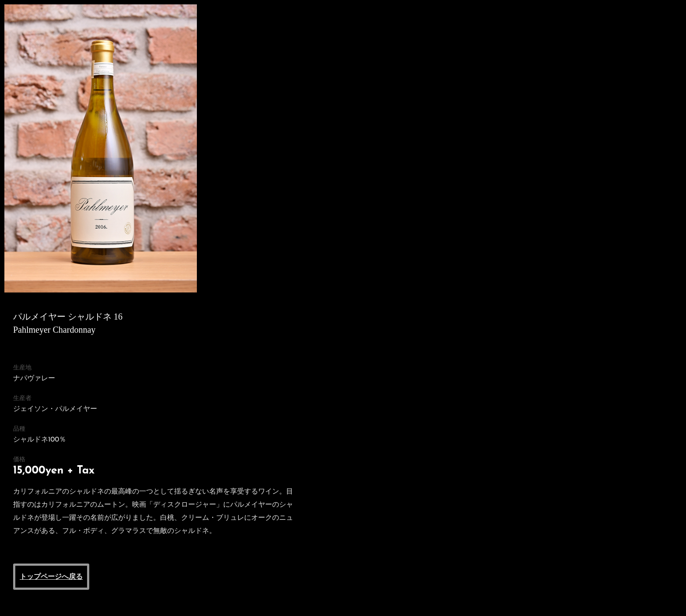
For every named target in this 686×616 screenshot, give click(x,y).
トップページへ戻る (51, 576)
